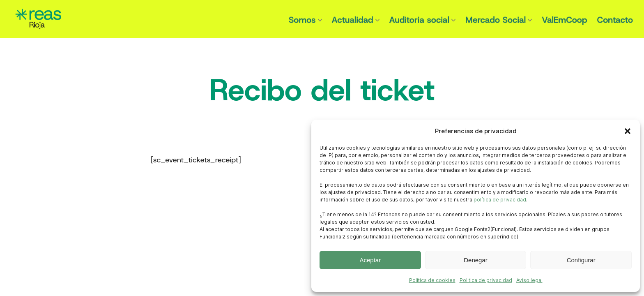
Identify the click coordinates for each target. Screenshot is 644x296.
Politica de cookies (432, 280)
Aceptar (370, 260)
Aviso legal (529, 280)
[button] (628, 131)
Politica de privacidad (486, 280)
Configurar (581, 260)
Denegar (476, 260)
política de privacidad (500, 200)
